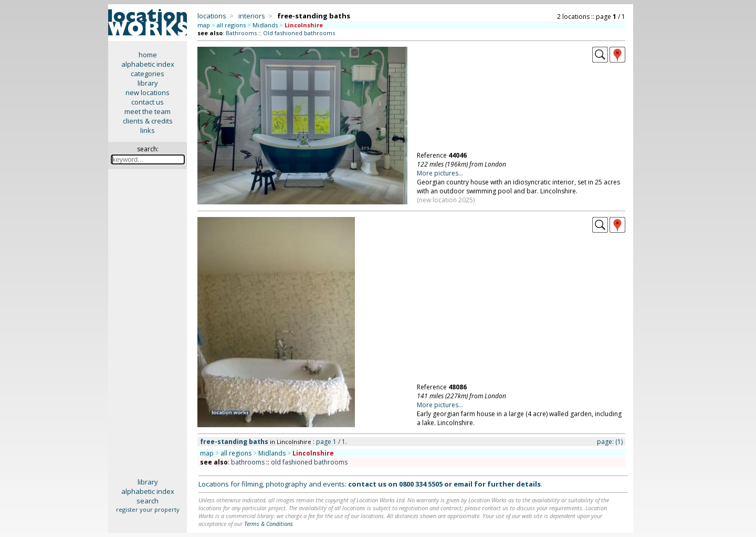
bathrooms (248, 462)
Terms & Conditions (269, 524)
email (463, 484)
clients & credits (148, 121)
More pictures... (440, 173)
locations (212, 16)
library (148, 83)
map (204, 25)
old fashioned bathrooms (309, 462)
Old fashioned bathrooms (299, 33)
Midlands (265, 25)
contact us (148, 102)
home (148, 55)
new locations (148, 92)
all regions (231, 25)
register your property (148, 509)
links (148, 130)
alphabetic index (148, 64)
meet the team (148, 111)
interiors (252, 16)
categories (148, 74)
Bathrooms (241, 33)
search (148, 501)
